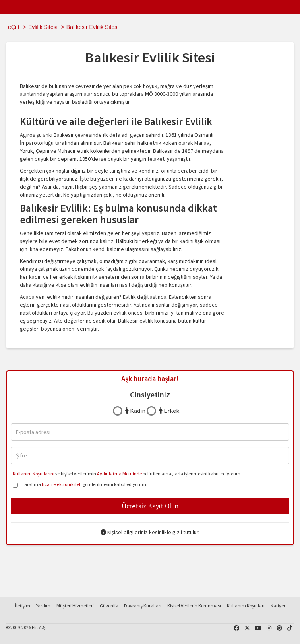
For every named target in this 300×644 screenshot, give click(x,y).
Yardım (43, 606)
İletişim (23, 606)
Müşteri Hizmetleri (75, 606)
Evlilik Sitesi (43, 27)
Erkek (169, 411)
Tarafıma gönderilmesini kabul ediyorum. (80, 485)
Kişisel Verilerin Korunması (194, 606)
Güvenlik (109, 606)
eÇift (14, 27)
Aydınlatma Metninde (119, 474)
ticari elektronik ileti (62, 484)
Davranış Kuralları (143, 606)
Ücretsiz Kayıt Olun (150, 506)
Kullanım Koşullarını (34, 474)
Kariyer (278, 606)
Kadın (135, 411)
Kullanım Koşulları (246, 606)
